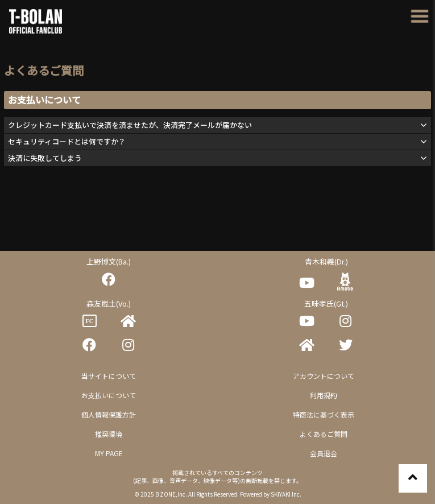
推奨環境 (109, 434)
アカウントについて (324, 376)
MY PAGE (109, 453)
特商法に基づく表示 (324, 414)
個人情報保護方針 (109, 414)
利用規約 (324, 395)
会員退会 (324, 453)
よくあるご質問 (324, 434)
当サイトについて (109, 376)
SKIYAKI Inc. (286, 494)
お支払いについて (109, 395)
